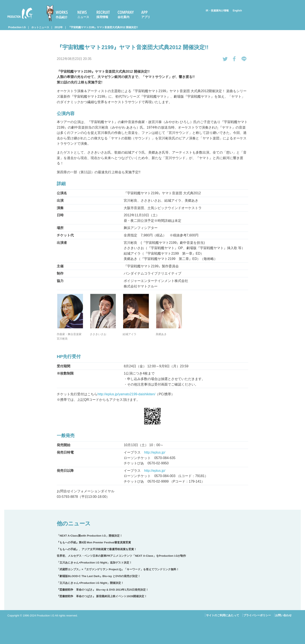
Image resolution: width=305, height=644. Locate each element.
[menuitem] (59, 13)
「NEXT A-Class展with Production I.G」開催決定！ (89, 536)
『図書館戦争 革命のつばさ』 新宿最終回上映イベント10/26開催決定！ (102, 596)
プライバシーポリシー (257, 615)
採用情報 (102, 17)
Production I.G (20, 13)
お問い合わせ (283, 615)
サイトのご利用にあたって (223, 615)
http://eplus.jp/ (155, 452)
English (237, 11)
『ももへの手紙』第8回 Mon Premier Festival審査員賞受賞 (94, 542)
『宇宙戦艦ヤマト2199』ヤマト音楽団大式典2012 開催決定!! (103, 27)
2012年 (59, 27)
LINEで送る (244, 59)
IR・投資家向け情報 (217, 11)
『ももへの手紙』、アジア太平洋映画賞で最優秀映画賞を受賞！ (97, 549)
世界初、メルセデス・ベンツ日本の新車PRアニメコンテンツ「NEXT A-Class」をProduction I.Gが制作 (121, 556)
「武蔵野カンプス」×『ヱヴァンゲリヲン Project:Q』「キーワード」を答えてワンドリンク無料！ (118, 569)
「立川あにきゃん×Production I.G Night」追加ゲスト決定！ (94, 563)
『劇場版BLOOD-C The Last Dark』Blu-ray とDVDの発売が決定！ (99, 576)
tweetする (225, 59)
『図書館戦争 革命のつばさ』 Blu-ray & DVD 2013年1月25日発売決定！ (103, 590)
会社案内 (123, 17)
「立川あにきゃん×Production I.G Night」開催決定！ (90, 583)
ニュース (83, 17)
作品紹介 (62, 17)
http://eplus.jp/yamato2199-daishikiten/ (126, 394)
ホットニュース (40, 27)
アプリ (146, 17)
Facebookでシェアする (234, 59)
